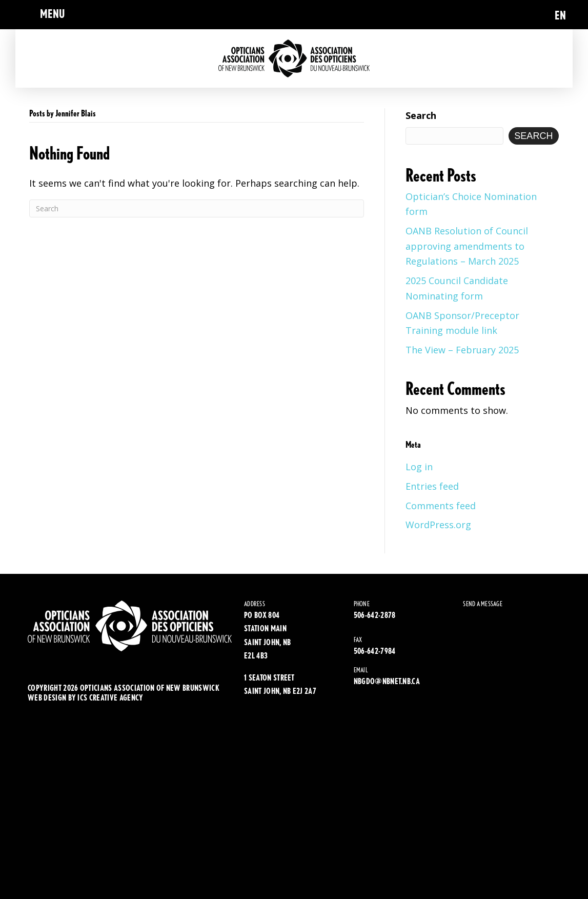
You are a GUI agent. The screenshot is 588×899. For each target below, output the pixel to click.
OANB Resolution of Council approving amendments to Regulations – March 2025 (467, 246)
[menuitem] (560, 15)
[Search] (196, 208)
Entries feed (432, 486)
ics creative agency (110, 698)
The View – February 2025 (462, 350)
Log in (419, 467)
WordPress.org (438, 525)
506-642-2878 (375, 615)
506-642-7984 (375, 651)
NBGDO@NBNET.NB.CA (387, 681)
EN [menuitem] (560, 15)
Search (421, 115)
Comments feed (441, 506)
